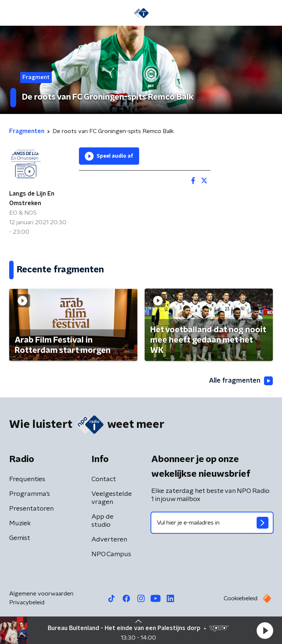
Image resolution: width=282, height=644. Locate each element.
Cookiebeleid (241, 598)
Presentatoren (31, 509)
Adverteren (109, 540)
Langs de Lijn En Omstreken (32, 198)
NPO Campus (111, 554)
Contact (104, 479)
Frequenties (27, 479)
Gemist (20, 538)
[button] (265, 630)
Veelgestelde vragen (112, 498)
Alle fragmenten (241, 381)
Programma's (30, 494)
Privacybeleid (27, 602)
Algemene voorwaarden (41, 594)
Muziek (20, 523)
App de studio (102, 521)
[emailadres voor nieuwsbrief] (212, 523)
